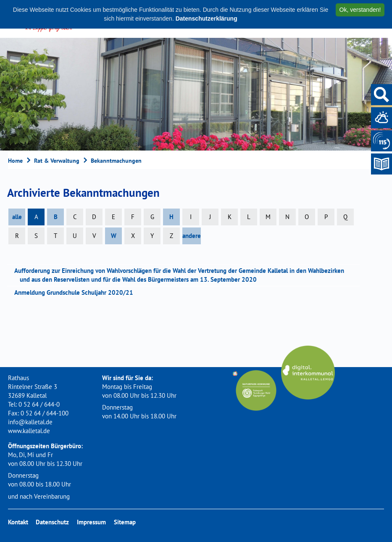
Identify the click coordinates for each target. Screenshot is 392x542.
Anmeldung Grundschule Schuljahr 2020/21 (76, 292)
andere (192, 236)
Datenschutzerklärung (207, 19)
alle (17, 217)
